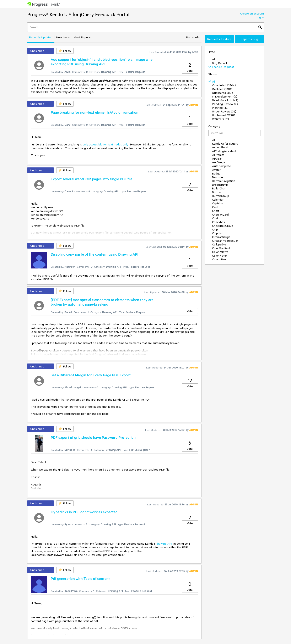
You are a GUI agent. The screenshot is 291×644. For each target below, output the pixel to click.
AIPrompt (218, 155)
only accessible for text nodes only (105, 144)
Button (217, 192)
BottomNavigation (224, 181)
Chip (215, 229)
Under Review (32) (224, 111)
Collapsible (219, 244)
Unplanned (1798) (224, 115)
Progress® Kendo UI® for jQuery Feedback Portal (78, 14)
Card (215, 207)
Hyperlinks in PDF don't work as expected (84, 512)
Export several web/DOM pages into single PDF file (91, 179)
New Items (63, 37)
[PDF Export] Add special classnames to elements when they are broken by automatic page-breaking (102, 302)
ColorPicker (220, 256)
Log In (260, 17)
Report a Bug (249, 39)
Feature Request (223, 67)
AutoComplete (222, 166)
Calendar (218, 200)
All (214, 59)
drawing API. (165, 544)
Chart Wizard (220, 215)
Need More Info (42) (225, 100)
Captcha (217, 203)
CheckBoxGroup (223, 226)
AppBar (217, 159)
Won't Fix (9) (220, 119)
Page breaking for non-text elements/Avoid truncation (95, 112)
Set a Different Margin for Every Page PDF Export (91, 375)
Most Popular (82, 37)
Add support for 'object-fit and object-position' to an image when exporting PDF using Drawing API (103, 62)
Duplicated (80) (222, 93)
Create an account (252, 13)
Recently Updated (41, 37)
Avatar (216, 170)
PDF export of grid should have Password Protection (93, 437)
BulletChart (219, 188)
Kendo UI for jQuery (225, 144)
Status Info (193, 37)
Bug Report (220, 63)
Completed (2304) (224, 85)
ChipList (217, 233)
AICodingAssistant (224, 151)
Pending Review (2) (225, 104)
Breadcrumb (220, 185)
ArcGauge (219, 162)
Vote (190, 71)
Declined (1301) (222, 89)
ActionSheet (220, 147)
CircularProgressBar (225, 241)
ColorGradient (221, 248)
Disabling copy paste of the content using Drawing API (95, 254)
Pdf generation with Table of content (80, 578)
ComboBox (219, 259)
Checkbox (219, 222)
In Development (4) (225, 96)
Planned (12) (220, 108)
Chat (215, 218)
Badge (216, 173)
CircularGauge (221, 237)
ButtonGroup (221, 196)
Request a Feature (219, 39)
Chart (216, 211)
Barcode (217, 177)
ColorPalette (220, 252)
